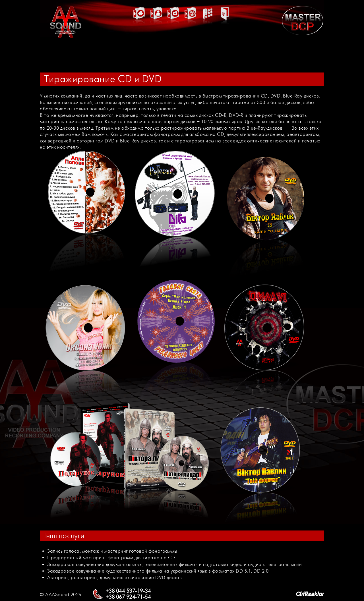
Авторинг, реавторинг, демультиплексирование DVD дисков (114, 578)
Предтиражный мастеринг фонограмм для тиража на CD (111, 558)
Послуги (208, 39)
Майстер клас (173, 37)
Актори (156, 39)
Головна (139, 39)
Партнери (191, 39)
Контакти (225, 39)
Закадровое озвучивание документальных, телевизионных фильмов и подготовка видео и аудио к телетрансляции (174, 564)
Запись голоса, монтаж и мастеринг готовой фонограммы (112, 551)
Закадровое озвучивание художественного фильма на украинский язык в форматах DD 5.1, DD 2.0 (158, 571)
